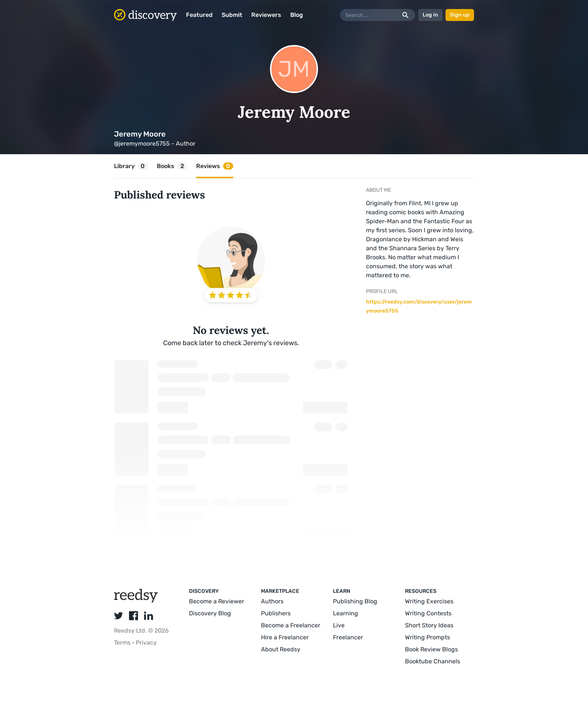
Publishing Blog (355, 601)
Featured (199, 15)
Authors (272, 601)
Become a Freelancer (291, 625)
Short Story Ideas (429, 625)
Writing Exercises (429, 601)
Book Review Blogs (431, 649)
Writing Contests (428, 613)
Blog (297, 15)
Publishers (276, 613)
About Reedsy (281, 649)
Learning (346, 613)
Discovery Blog (210, 613)
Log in (430, 15)
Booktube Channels (433, 661)
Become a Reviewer (217, 601)
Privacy (146, 643)
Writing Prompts (427, 637)
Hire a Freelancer (285, 637)
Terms (123, 643)
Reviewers (266, 15)
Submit (232, 15)
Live (339, 625)
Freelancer (348, 637)
